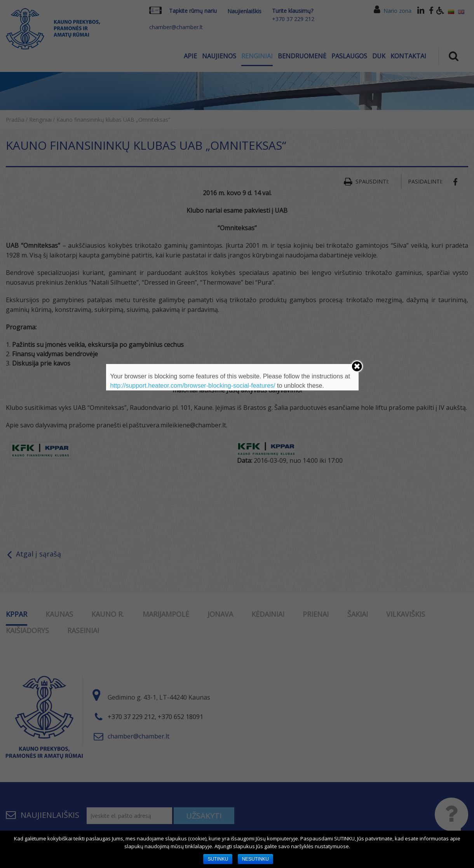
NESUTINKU (255, 859)
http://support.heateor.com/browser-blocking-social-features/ (193, 386)
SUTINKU (218, 859)
